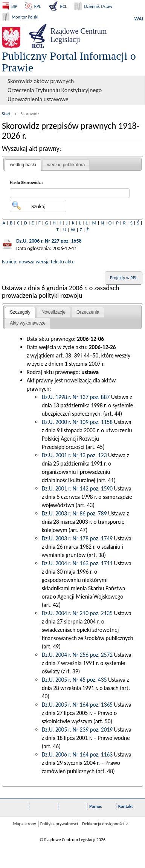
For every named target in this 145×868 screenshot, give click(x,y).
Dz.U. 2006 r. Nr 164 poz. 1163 (77, 754)
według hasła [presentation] (23, 165)
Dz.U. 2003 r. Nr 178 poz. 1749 (77, 538)
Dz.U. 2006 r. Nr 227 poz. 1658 (49, 241)
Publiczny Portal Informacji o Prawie (69, 62)
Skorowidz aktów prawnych (41, 81)
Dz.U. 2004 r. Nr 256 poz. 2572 (77, 655)
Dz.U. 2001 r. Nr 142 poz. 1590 (77, 488)
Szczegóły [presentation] (20, 312)
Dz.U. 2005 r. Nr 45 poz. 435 (74, 680)
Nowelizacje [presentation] (53, 312)
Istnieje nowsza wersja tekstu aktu (38, 262)
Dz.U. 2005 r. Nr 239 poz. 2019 (77, 730)
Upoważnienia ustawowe (38, 99)
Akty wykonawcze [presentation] (28, 323)
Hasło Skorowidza (26, 183)
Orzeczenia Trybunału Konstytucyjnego (55, 90)
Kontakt (126, 806)
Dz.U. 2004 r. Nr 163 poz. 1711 (77, 563)
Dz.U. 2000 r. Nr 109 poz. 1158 (77, 422)
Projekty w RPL (124, 278)
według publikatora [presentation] (66, 165)
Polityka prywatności (59, 824)
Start (6, 114)
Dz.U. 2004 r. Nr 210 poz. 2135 (77, 613)
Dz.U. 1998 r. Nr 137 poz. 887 (76, 397)
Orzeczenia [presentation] (88, 312)
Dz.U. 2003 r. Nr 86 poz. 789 (74, 513)
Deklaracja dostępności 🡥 (105, 824)
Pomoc (96, 806)
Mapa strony (24, 824)
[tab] (23, 165)
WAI (139, 19)
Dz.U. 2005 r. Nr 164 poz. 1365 (77, 705)
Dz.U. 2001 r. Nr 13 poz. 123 (74, 455)
